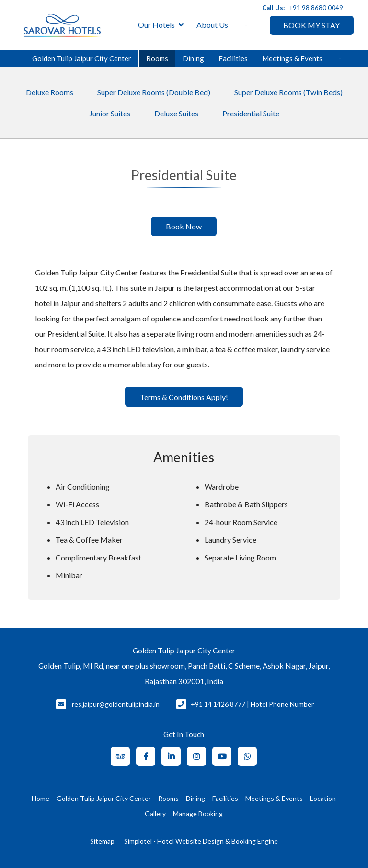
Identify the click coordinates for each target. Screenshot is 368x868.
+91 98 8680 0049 (316, 8)
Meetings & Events (292, 58)
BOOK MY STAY (311, 25)
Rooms (157, 58)
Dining (193, 58)
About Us (212, 25)
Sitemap (102, 841)
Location (323, 798)
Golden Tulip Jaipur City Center (82, 58)
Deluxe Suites (176, 113)
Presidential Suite (251, 113)
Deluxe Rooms (50, 92)
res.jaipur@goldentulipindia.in (116, 704)
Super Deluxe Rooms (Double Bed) (154, 92)
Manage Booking (198, 814)
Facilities (233, 58)
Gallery (155, 814)
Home (40, 798)
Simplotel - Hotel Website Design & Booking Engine (201, 841)
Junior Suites (110, 113)
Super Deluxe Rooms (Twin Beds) (288, 92)
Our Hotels (161, 25)
